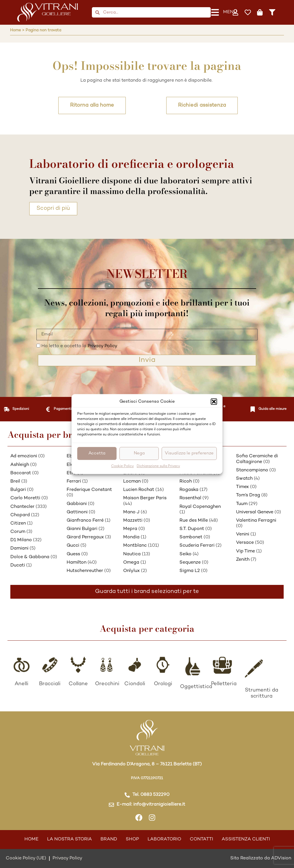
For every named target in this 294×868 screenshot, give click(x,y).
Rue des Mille (194, 521)
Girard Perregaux (85, 537)
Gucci (73, 546)
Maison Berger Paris (145, 498)
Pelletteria (224, 684)
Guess (73, 554)
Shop (132, 839)
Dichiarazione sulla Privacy (158, 466)
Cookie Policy (122, 466)
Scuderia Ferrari (197, 546)
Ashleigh (20, 465)
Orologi (163, 684)
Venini (243, 534)
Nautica (132, 554)
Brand (109, 839)
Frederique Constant (89, 490)
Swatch (244, 479)
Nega (139, 453)
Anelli (22, 684)
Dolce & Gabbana (30, 557)
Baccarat (21, 473)
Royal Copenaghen (200, 507)
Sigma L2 (190, 571)
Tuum (242, 504)
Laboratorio (164, 839)
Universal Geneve (255, 512)
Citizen (18, 524)
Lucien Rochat (139, 490)
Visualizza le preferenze (189, 453)
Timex (242, 487)
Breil (15, 482)
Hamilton (77, 563)
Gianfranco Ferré (85, 521)
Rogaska (189, 490)
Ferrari (74, 482)
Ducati (18, 565)
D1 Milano (21, 540)
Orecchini (107, 684)
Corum (18, 532)
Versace (245, 543)
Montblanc (135, 546)
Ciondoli (135, 684)
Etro (71, 473)
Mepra (130, 529)
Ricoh (186, 482)
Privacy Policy (102, 346)
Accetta (97, 453)
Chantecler (22, 507)
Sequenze (190, 563)
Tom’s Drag (248, 495)
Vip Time (245, 551)
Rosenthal (190, 498)
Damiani (19, 549)
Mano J (131, 512)
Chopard (20, 515)
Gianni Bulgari (82, 529)
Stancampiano (252, 470)
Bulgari (18, 490)
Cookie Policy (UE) (26, 858)
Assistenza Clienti (246, 839)
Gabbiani (77, 504)
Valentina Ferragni (256, 521)
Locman (132, 482)
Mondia (131, 537)
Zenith (243, 560)
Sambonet (191, 537)
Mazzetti (133, 521)
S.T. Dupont (192, 529)
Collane (78, 684)
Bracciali (50, 684)
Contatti (201, 839)
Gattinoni (77, 512)
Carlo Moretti (25, 498)
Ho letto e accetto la (79, 346)
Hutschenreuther (85, 571)
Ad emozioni (24, 456)
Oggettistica (196, 687)
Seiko (185, 554)
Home (31, 839)
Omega (131, 563)
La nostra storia (69, 839)
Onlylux (131, 571)
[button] (214, 402)
